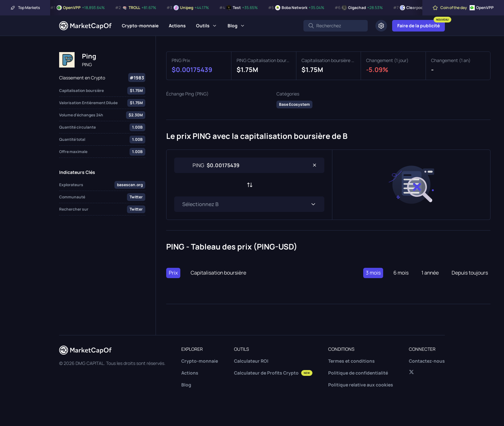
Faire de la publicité (419, 26)
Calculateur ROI (251, 361)
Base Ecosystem (294, 104)
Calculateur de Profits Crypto (273, 373)
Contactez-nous (427, 361)
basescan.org (130, 185)
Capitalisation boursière (219, 273)
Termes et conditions (351, 361)
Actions (177, 26)
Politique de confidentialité (358, 373)
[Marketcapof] (85, 26)
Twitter (136, 197)
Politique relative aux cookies (361, 385)
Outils (203, 26)
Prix (173, 273)
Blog (233, 26)
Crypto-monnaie (140, 26)
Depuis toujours (469, 273)
